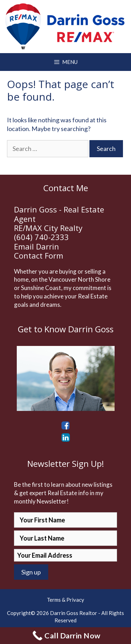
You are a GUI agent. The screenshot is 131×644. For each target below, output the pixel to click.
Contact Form (39, 255)
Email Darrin (37, 246)
